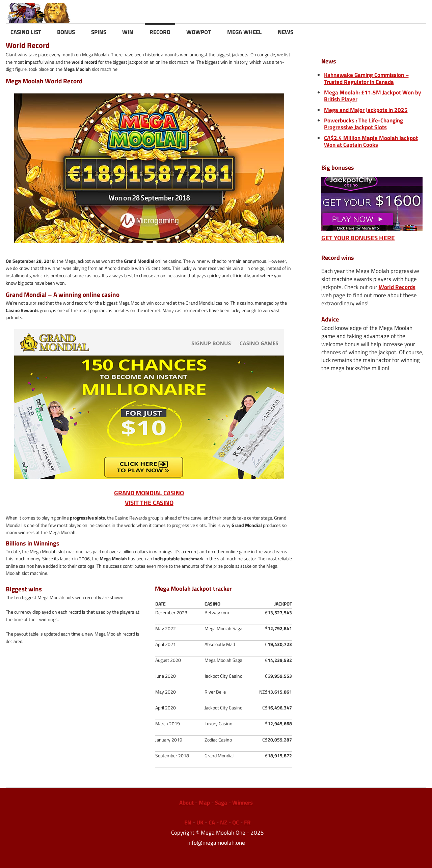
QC (236, 822)
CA (212, 822)
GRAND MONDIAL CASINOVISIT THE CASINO (149, 418)
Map (204, 803)
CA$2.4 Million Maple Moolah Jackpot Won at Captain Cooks (371, 141)
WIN (128, 32)
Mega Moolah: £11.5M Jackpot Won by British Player (373, 96)
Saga (221, 803)
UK (200, 822)
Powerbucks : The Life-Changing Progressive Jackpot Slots (363, 124)
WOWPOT (199, 32)
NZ (224, 822)
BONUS (66, 32)
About (186, 803)
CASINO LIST (26, 32)
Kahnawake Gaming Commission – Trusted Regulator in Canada (366, 78)
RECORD (160, 32)
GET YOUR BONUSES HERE (372, 233)
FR (247, 822)
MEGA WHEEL (244, 32)
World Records (397, 287)
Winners (242, 803)
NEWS (286, 32)
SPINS (99, 32)
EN (188, 822)
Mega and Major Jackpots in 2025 (366, 110)
